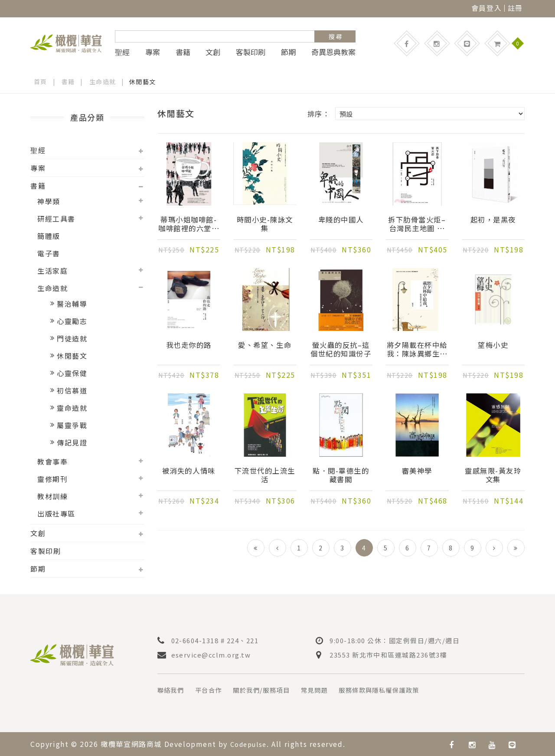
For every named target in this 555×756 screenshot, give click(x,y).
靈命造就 (72, 408)
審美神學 (417, 471)
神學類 (49, 201)
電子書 (49, 253)
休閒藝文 (72, 356)
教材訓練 (52, 496)
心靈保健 (72, 373)
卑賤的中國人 (341, 220)
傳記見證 (72, 442)
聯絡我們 (173, 690)
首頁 (41, 82)
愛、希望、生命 (265, 346)
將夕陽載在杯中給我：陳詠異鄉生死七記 (417, 350)
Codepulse (251, 743)
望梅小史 (493, 346)
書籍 (183, 52)
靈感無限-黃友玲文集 (493, 476)
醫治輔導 (72, 304)
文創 (213, 52)
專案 (153, 52)
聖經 (122, 52)
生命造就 (103, 82)
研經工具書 (56, 219)
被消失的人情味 (189, 471)
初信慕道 (72, 390)
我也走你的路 (189, 346)
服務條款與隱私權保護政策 (403, 690)
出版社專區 (56, 514)
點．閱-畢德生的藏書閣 (341, 476)
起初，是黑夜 (493, 220)
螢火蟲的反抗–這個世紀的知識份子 (341, 350)
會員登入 (486, 8)
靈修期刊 (52, 479)
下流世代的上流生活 (265, 476)
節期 (288, 52)
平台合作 (214, 690)
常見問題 (331, 690)
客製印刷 (251, 52)
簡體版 (49, 236)
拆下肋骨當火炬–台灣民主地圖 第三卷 (417, 225)
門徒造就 (72, 338)
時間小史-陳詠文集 (265, 225)
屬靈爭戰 (72, 425)
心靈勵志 (72, 321)
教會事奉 (52, 461)
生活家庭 (52, 271)
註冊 (515, 8)
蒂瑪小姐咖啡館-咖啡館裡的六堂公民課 (189, 225)
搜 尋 (335, 36)
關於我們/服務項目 (273, 690)
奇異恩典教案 (333, 52)
